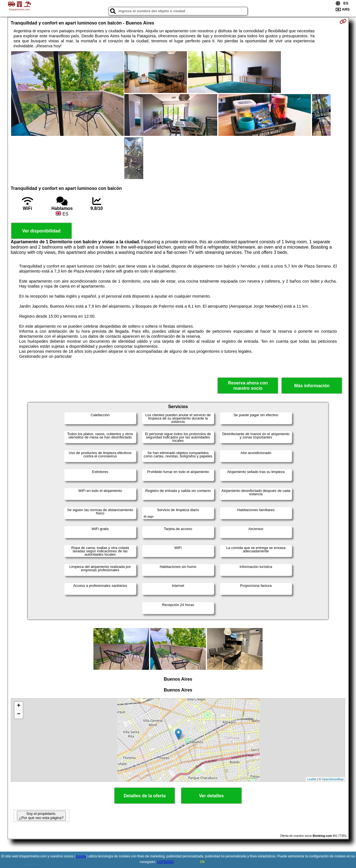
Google (81, 856)
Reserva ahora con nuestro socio (248, 386)
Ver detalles (212, 796)
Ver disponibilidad (41, 231)
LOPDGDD (165, 862)
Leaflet (312, 779)
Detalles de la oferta (144, 796)
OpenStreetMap (333, 779)
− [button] (18, 714)
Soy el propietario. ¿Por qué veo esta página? (41, 816)
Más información (312, 386)
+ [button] (18, 706)
